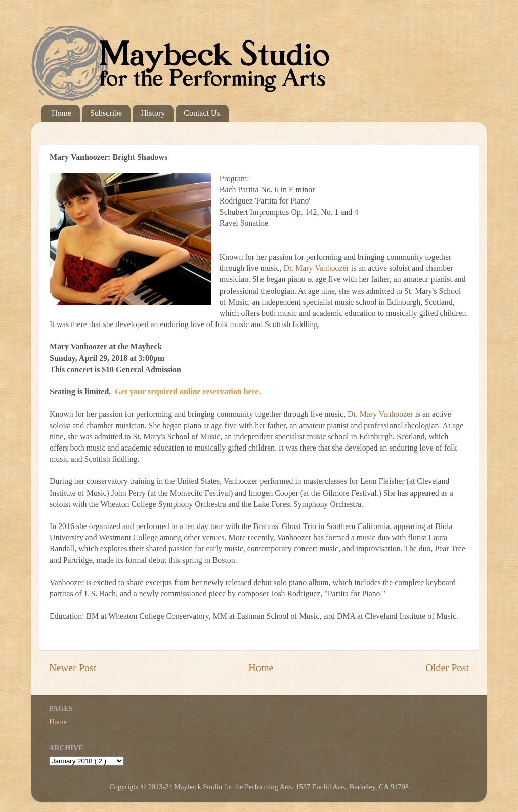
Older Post (447, 668)
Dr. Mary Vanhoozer (316, 268)
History (153, 113)
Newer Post (73, 668)
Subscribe (106, 113)
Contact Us (202, 113)
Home (61, 113)
